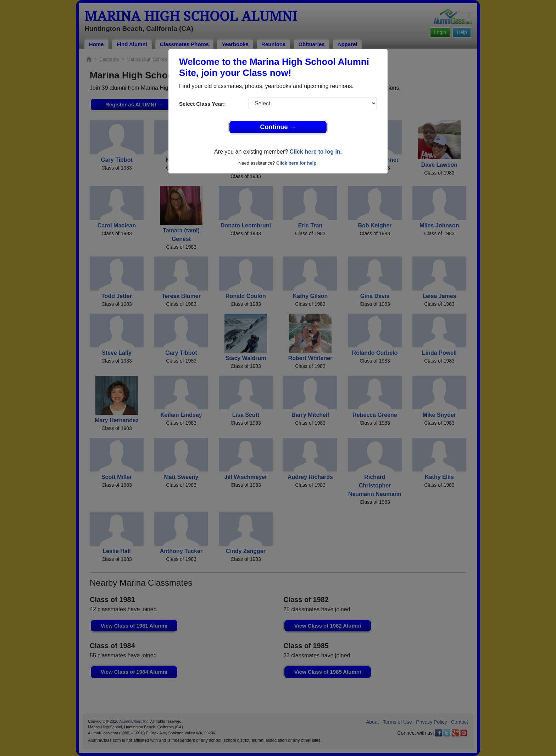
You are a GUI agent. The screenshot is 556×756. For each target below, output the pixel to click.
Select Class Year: (202, 104)
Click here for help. (297, 163)
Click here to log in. (316, 152)
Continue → (278, 127)
